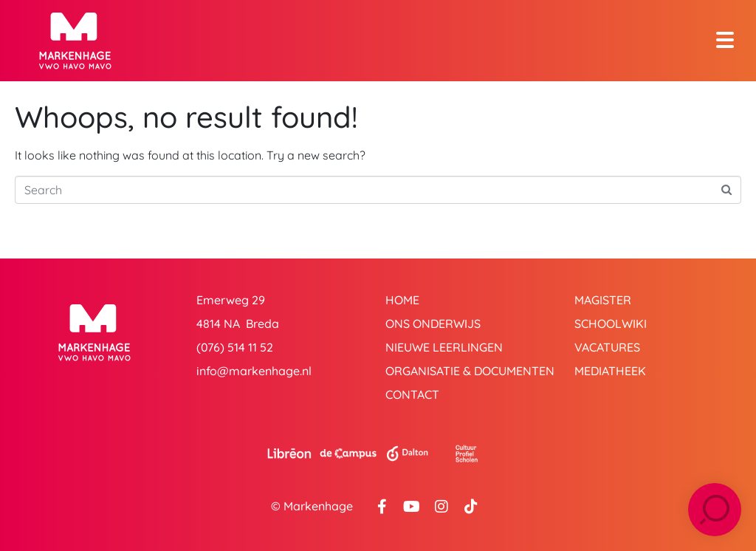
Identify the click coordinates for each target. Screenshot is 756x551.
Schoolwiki (611, 324)
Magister (603, 300)
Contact (412, 394)
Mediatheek (610, 371)
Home (402, 300)
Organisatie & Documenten (470, 371)
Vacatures (607, 347)
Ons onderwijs (433, 324)
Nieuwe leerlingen (444, 347)
